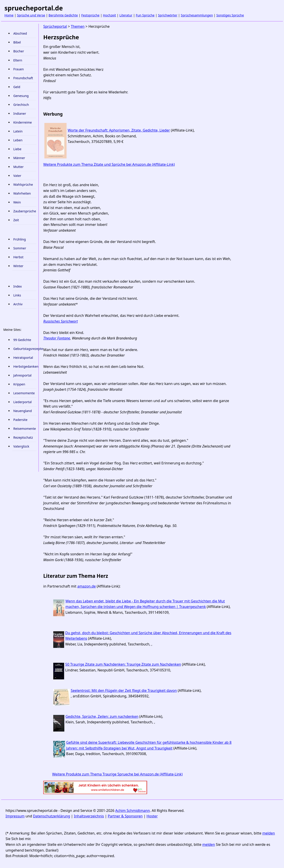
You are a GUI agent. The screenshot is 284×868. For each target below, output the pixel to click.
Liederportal (23, 402)
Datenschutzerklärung (52, 816)
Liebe (17, 149)
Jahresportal (22, 375)
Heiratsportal (23, 358)
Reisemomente (25, 429)
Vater (17, 176)
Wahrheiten (22, 193)
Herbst (18, 257)
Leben (18, 140)
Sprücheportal (55, 26)
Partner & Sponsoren (125, 816)
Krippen (19, 384)
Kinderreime (23, 122)
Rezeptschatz (23, 437)
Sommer (20, 248)
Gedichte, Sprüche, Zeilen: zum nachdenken (102, 716)
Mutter (18, 167)
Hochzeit (109, 15)
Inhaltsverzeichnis (89, 816)
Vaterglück (21, 446)
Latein (18, 131)
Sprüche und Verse (31, 15)
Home (9, 15)
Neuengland (23, 411)
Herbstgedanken (25, 366)
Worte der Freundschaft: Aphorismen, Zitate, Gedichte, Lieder (119, 130)
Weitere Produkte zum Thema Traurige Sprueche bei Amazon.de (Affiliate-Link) (117, 774)
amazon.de (86, 586)
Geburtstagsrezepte (25, 349)
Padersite (20, 420)
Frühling (20, 239)
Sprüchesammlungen (197, 15)
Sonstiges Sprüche (230, 15)
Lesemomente (24, 393)
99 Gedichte (22, 340)
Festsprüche (90, 15)
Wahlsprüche (23, 184)
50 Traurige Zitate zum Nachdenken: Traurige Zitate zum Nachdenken (123, 664)
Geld (17, 87)
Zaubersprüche (25, 211)
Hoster (152, 816)
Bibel (17, 42)
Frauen (19, 69)
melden (269, 833)
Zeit (16, 220)
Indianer (20, 113)
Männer (19, 158)
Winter (18, 266)
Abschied (20, 33)
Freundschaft (23, 78)
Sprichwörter (168, 15)
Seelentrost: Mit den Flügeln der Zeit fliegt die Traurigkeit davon (124, 690)
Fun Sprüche (145, 15)
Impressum (15, 816)
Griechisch (21, 105)
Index (18, 286)
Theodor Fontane (57, 338)
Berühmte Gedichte (63, 15)
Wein (17, 202)
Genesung (21, 96)
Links (17, 295)
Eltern (18, 60)
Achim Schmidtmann (133, 811)
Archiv (18, 304)
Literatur (126, 15)
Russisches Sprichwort (60, 321)
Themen (78, 26)
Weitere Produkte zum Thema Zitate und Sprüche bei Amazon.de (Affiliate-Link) (109, 164)
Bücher (19, 51)
